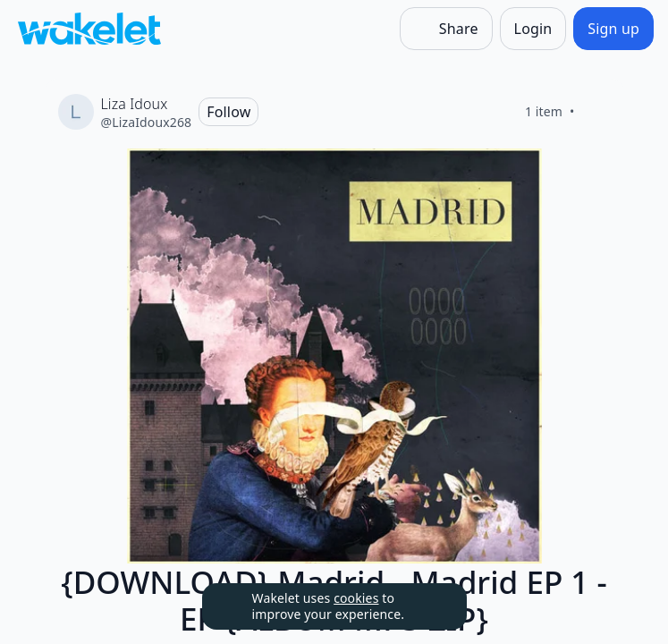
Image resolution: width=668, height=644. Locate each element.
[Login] (533, 29)
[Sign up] (613, 29)
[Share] (446, 29)
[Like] (596, 112)
